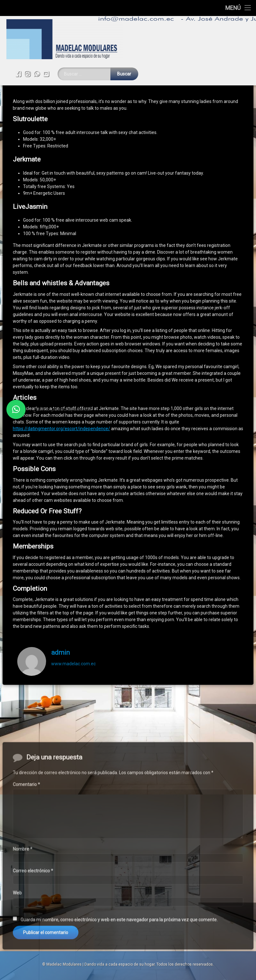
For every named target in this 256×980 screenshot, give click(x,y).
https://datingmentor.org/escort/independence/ (61, 394)
